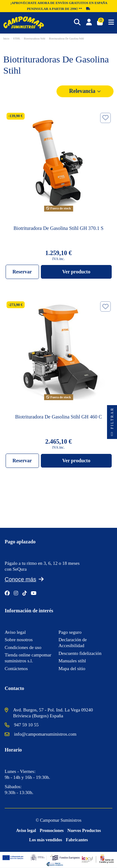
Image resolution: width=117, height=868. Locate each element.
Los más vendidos (46, 840)
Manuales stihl (72, 661)
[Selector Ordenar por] (85, 91)
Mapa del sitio (72, 669)
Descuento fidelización (80, 653)
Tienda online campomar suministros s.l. (28, 658)
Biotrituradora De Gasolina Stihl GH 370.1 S (58, 228)
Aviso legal (15, 632)
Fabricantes (77, 840)
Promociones (52, 831)
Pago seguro (70, 632)
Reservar (22, 272)
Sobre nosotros (19, 640)
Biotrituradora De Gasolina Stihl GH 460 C (58, 417)
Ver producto (76, 272)
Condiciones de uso (23, 647)
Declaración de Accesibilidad (73, 643)
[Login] (89, 23)
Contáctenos (16, 669)
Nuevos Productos (84, 831)
